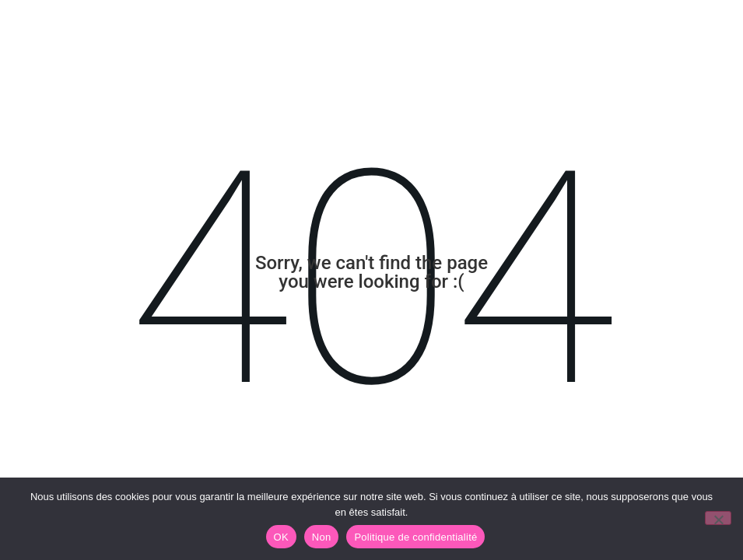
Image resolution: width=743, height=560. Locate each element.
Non (322, 537)
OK (281, 537)
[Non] (718, 518)
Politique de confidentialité (415, 537)
